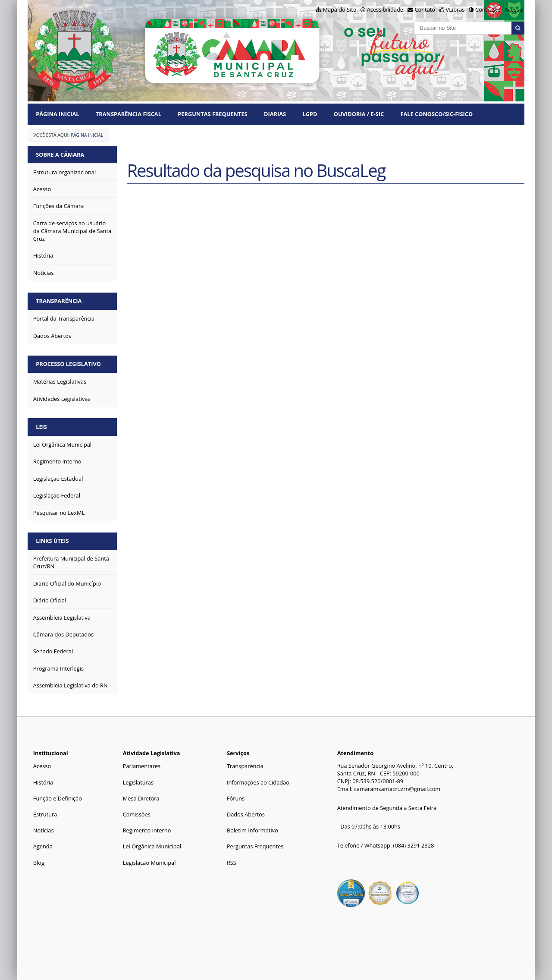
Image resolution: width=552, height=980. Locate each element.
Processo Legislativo (68, 364)
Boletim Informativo (252, 830)
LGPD (310, 114)
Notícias (44, 830)
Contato (425, 9)
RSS (232, 863)
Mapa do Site (339, 9)
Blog (39, 863)
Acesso (42, 766)
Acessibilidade (385, 9)
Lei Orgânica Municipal (152, 846)
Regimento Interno (147, 830)
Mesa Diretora (141, 798)
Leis (41, 427)
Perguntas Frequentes (212, 114)
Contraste (488, 9)
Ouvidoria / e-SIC (359, 114)
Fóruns (236, 798)
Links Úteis (52, 541)
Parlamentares (142, 766)
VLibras (455, 9)
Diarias (275, 114)
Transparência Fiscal (129, 114)
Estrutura (45, 814)
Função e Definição (58, 798)
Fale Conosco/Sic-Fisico (436, 114)
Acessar (514, 9)
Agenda (43, 846)
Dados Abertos (246, 814)
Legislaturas (138, 782)
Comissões (137, 814)
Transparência (59, 301)
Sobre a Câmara (60, 154)
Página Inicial (57, 114)
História (43, 782)
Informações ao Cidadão (258, 782)
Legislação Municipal (149, 863)
